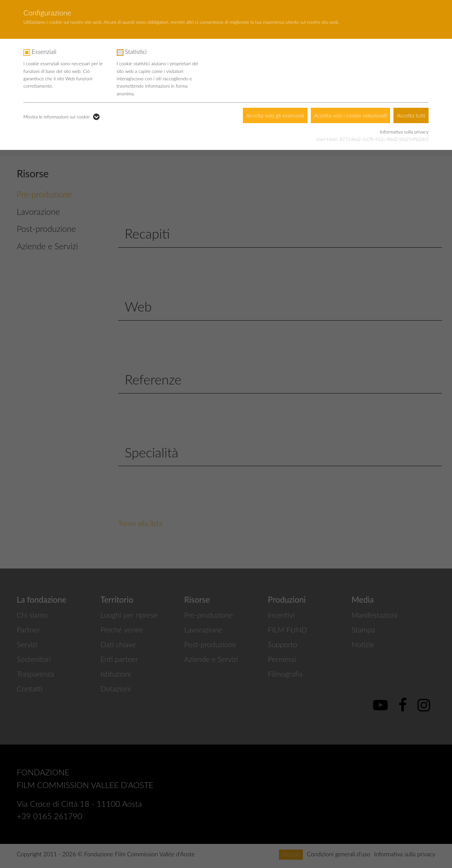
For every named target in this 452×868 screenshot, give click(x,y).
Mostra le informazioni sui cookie (57, 117)
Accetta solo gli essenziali (275, 115)
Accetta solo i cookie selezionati (351, 115)
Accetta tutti (411, 115)
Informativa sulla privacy (404, 132)
